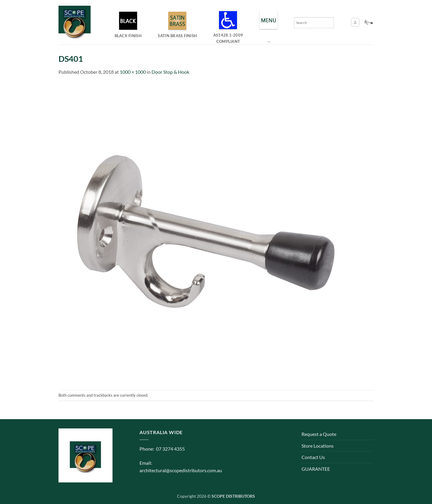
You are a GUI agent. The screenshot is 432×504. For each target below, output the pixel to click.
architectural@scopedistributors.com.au (181, 470)
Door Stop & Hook (170, 72)
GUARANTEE (316, 469)
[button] (355, 22)
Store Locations (318, 446)
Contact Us (313, 457)
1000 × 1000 (133, 72)
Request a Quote (319, 434)
